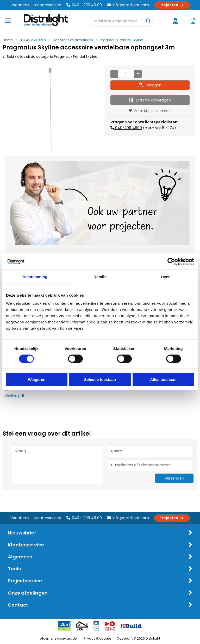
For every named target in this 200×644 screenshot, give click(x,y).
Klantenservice (48, 5)
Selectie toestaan (100, 380)
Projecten (172, 5)
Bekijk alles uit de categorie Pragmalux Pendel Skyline (50, 57)
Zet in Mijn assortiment (150, 111)
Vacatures (20, 5)
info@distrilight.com (128, 5)
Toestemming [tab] (35, 276)
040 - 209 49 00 (84, 5)
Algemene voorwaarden (59, 638)
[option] (50, 109)
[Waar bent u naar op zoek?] (148, 21)
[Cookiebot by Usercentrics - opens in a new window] (171, 262)
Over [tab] (165, 276)
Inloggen (150, 85)
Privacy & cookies (98, 638)
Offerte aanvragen (150, 100)
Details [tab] (100, 276)
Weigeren (37, 380)
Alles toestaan (163, 380)
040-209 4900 (128, 128)
